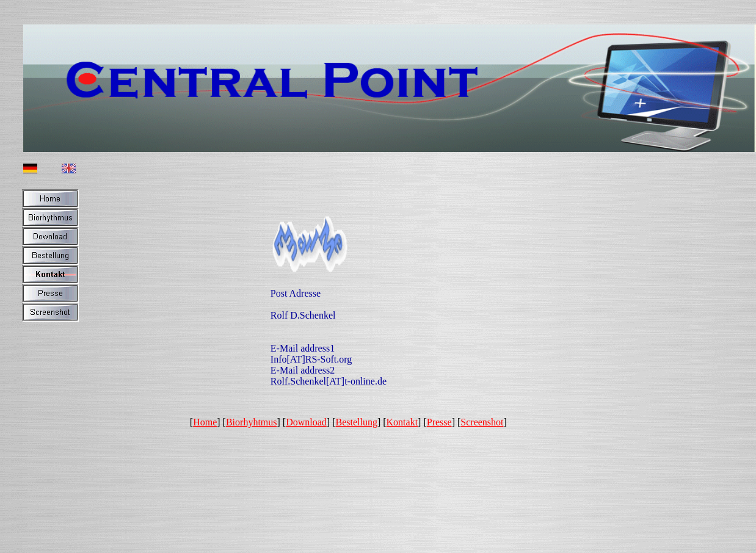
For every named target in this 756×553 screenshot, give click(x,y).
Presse (439, 422)
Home (205, 422)
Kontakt (402, 422)
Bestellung (356, 422)
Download (306, 422)
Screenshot (482, 422)
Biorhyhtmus (252, 422)
